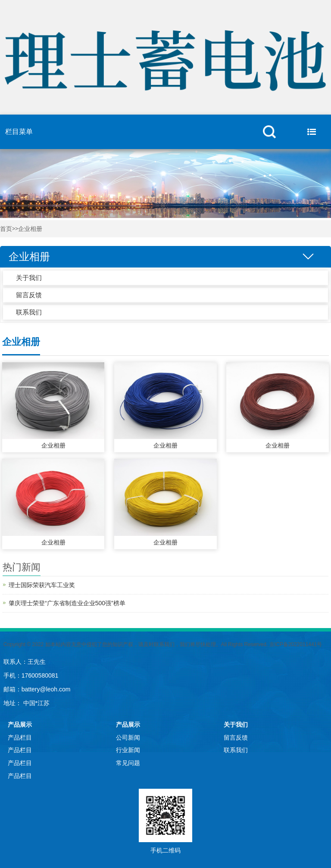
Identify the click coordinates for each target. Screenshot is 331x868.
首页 (6, 229)
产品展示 (20, 725)
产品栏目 (20, 737)
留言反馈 (29, 295)
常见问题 (128, 763)
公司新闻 (128, 737)
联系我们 (29, 312)
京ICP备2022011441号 (296, 644)
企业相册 (30, 229)
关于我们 (29, 278)
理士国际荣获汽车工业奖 (42, 585)
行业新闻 (128, 750)
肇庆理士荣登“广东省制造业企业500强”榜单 (67, 603)
